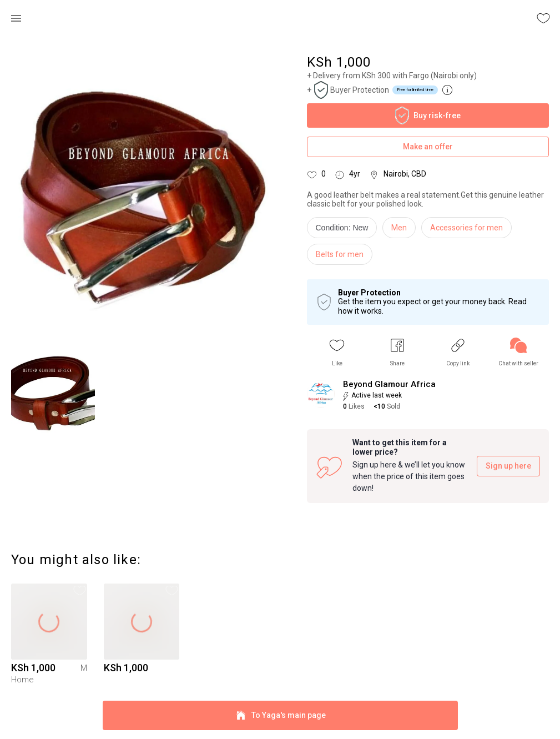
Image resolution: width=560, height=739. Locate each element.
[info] (345, 230)
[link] (518, 352)
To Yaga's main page (280, 715)
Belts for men (340, 254)
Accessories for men (466, 228)
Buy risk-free (428, 115)
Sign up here (508, 466)
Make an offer (428, 147)
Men (399, 228)
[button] (337, 352)
